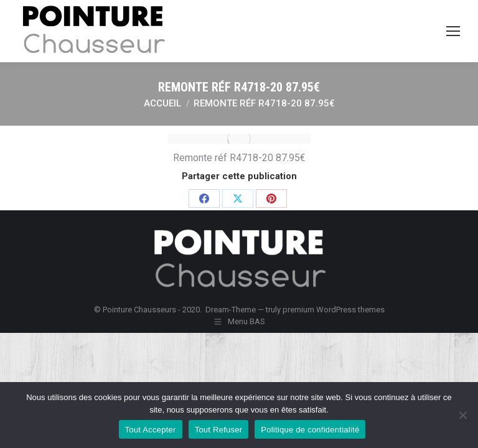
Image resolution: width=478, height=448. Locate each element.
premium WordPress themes (334, 310)
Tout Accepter (151, 430)
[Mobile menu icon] (453, 31)
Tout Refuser (219, 430)
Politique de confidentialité (310, 430)
